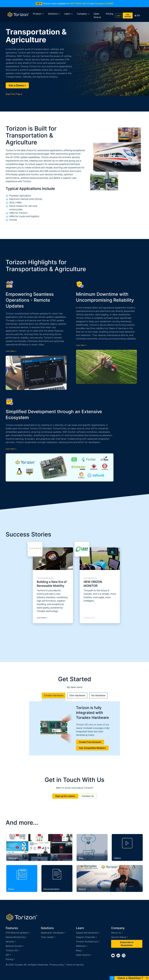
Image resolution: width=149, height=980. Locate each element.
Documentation (51, 889)
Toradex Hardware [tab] (54, 695)
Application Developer (53, 933)
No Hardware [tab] (98, 695)
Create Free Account (90, 742)
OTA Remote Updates (18, 933)
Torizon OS (13, 950)
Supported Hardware (88, 933)
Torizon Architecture (88, 942)
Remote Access (15, 946)
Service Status (120, 937)
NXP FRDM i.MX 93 (80, 4)
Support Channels (87, 937)
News (11, 889)
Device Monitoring (16, 937)
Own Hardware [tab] (77, 695)
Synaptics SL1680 (104, 4)
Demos (82, 889)
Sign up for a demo (65, 796)
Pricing (110, 14)
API (9, 955)
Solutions (54, 14)
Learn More (11, 351)
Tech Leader (48, 937)
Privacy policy (57, 965)
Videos (117, 858)
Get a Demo (17, 85)
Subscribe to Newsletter (127, 944)
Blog (81, 858)
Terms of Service (75, 965)
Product (39, 14)
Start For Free (14, 94)
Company (83, 14)
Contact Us (88, 796)
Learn (69, 14)
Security (11, 942)
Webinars (13, 858)
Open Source (97, 15)
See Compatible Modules (92, 748)
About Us (117, 933)
